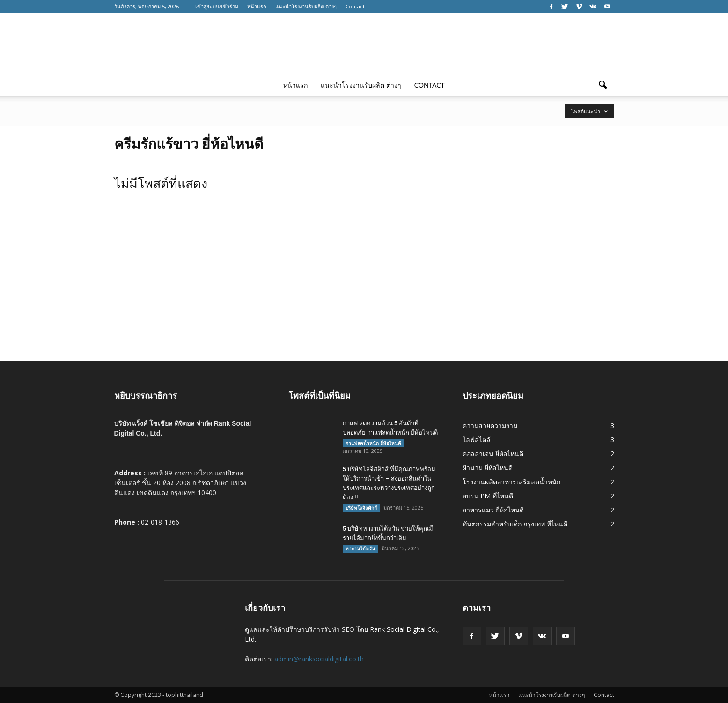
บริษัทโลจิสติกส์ (361, 508)
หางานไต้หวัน (360, 548)
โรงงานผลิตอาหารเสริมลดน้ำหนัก (511, 482)
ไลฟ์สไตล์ (477, 440)
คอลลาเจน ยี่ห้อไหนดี (493, 454)
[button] (603, 85)
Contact (355, 6)
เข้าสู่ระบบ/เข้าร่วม (217, 6)
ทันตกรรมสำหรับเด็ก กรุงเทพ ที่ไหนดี (515, 524)
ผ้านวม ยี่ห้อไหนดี (488, 468)
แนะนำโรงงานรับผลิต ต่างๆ (306, 6)
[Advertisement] (364, 291)
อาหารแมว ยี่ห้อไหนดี (493, 510)
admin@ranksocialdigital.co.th (319, 659)
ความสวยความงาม (490, 425)
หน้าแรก (257, 6)
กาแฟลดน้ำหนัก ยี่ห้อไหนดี (373, 443)
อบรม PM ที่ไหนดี (488, 496)
